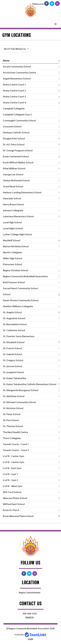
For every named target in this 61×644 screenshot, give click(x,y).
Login (30, 639)
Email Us (30, 617)
